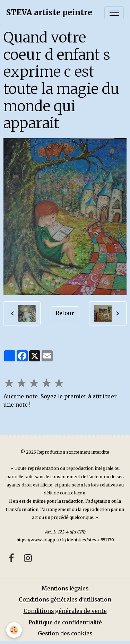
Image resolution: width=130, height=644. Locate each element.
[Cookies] (14, 630)
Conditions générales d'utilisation (65, 600)
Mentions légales (65, 589)
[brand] (49, 13)
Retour (65, 313)
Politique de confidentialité (65, 622)
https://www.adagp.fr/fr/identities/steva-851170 (65, 540)
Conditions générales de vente (65, 611)
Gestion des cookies (65, 633)
